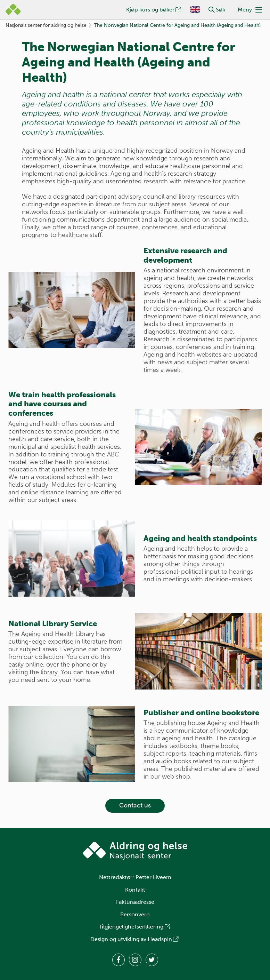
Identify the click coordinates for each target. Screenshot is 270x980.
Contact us (135, 805)
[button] (212, 10)
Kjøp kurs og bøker (154, 10)
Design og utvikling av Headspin (135, 939)
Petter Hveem (153, 877)
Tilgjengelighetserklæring (135, 927)
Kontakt (135, 890)
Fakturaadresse (135, 902)
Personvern (135, 914)
